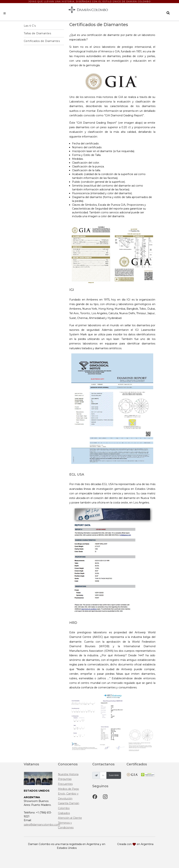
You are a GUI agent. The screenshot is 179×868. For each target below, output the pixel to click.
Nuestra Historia (68, 774)
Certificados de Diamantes (42, 41)
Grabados (64, 813)
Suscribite (114, 775)
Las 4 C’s (30, 26)
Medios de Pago (68, 789)
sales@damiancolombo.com (42, 825)
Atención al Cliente (70, 818)
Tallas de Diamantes (37, 33)
